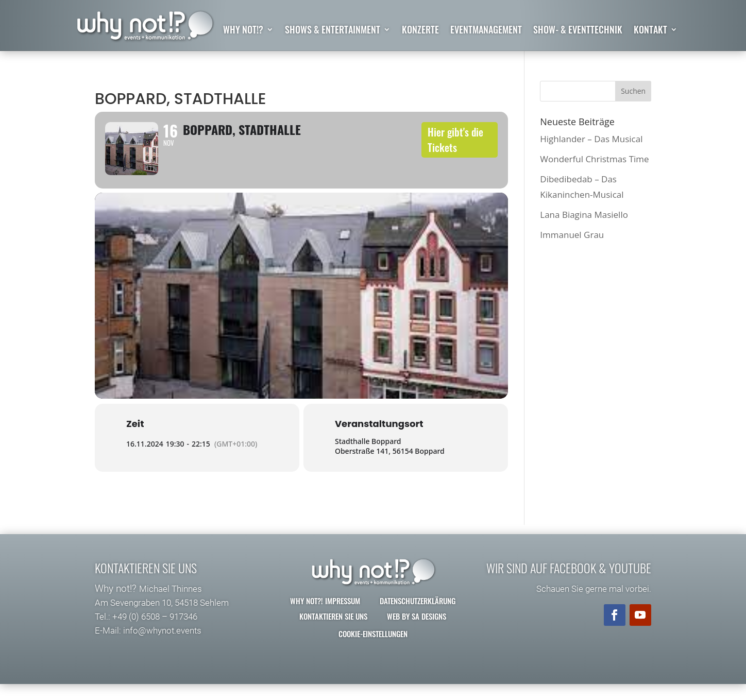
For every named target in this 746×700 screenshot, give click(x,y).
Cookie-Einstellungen (373, 650)
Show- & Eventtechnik (578, 31)
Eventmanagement (486, 31)
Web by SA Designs (417, 632)
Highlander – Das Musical (591, 139)
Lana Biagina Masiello (584, 215)
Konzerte (420, 31)
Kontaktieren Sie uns (333, 632)
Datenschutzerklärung (418, 617)
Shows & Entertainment (333, 31)
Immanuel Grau (572, 235)
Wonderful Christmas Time (594, 159)
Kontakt (650, 31)
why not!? (243, 31)
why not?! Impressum (325, 617)
